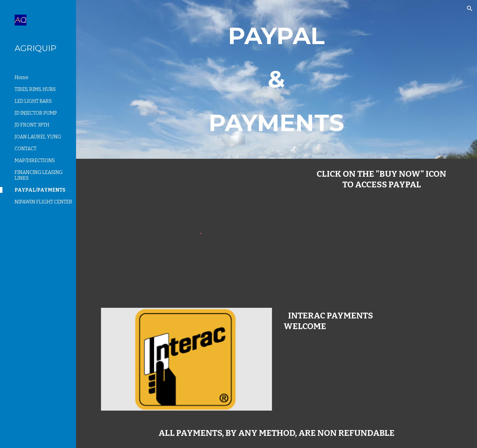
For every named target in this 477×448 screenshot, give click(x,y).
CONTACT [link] (26, 149)
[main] (277, 79)
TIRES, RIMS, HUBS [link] (35, 89)
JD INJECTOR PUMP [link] (36, 113)
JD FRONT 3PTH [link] (32, 125)
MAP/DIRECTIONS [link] (35, 160)
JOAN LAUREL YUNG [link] (38, 137)
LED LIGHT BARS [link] (33, 101)
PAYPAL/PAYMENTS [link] (40, 190)
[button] (470, 9)
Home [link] (21, 77)
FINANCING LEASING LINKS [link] (39, 175)
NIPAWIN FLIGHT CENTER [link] (44, 202)
